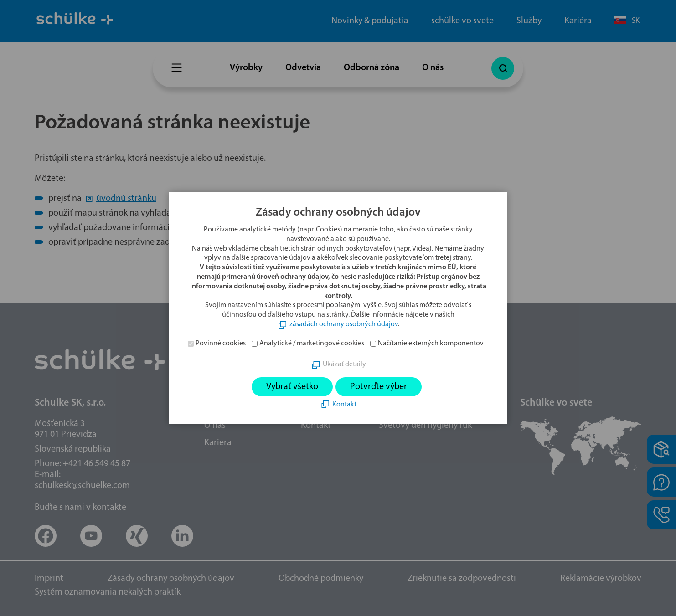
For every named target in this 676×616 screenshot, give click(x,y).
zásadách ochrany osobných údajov (344, 324)
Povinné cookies (221, 344)
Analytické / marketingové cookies (312, 344)
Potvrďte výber (379, 387)
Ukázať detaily (344, 364)
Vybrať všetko (292, 387)
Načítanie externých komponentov (431, 344)
